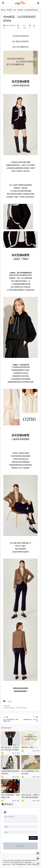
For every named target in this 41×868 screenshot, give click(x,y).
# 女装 (10, 701)
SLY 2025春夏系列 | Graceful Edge (30, 772)
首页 (4, 10)
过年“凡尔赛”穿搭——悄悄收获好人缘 (10, 796)
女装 (15, 10)
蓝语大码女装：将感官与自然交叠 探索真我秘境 (30, 796)
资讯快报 (9, 10)
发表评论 (33, 838)
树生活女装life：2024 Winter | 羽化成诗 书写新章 (10, 749)
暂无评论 (9, 804)
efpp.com (13, 860)
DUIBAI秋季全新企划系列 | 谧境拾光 (10, 772)
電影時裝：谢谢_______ (30, 747)
